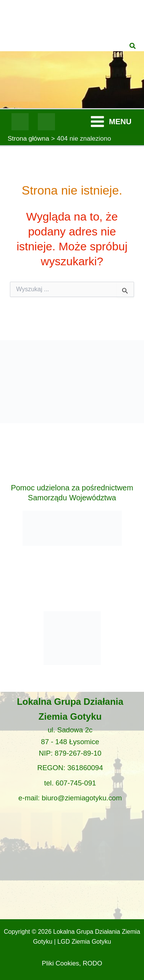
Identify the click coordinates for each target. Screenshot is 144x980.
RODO (92, 963)
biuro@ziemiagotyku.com (82, 798)
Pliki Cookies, (61, 963)
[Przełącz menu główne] (111, 122)
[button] (133, 46)
